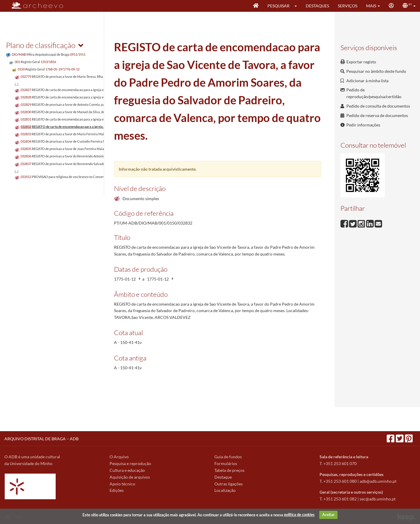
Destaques (317, 6)
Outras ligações (229, 484)
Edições (117, 490)
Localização (225, 490)
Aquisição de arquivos (130, 477)
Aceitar (328, 515)
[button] (298, 6)
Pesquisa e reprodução (130, 463)
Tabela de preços (229, 470)
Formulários (226, 463)
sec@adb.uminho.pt (378, 499)
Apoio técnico (122, 484)
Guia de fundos (228, 457)
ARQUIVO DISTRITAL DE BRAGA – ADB (42, 439)
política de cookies (299, 515)
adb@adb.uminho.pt (378, 481)
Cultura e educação (127, 470)
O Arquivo (119, 457)
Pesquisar (278, 6)
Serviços (348, 6)
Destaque (223, 477)
